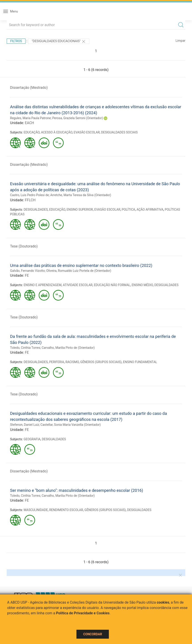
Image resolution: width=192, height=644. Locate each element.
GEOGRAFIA (32, 439)
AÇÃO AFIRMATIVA (150, 210)
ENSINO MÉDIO (142, 285)
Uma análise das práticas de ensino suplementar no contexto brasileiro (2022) (81, 265)
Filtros (16, 41)
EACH (29, 123)
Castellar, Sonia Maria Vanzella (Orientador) (71, 425)
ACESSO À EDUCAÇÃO (57, 132)
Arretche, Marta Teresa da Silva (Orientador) (81, 195)
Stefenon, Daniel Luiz (25, 425)
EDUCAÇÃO (32, 132)
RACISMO (72, 362)
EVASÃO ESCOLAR (87, 132)
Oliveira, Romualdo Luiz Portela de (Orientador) (79, 271)
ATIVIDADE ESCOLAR (78, 285)
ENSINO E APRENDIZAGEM (43, 285)
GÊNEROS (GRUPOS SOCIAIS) (101, 362)
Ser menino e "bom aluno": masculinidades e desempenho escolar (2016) (77, 490)
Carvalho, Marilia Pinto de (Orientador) (68, 348)
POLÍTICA (129, 210)
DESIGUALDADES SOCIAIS (119, 132)
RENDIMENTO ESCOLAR (66, 510)
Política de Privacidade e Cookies (83, 613)
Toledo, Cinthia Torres (25, 348)
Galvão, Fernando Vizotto (27, 271)
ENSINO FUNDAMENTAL (140, 362)
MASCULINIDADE (36, 510)
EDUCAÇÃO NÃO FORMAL (112, 285)
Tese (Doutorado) (24, 246)
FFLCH (30, 200)
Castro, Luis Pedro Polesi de (30, 195)
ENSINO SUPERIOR (80, 210)
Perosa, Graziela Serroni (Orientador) (78, 118)
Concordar (93, 634)
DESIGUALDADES (36, 210)
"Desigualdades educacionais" (59, 42)
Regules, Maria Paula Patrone (30, 118)
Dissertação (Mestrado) (29, 88)
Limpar (180, 41)
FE (27, 275)
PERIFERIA (57, 362)
